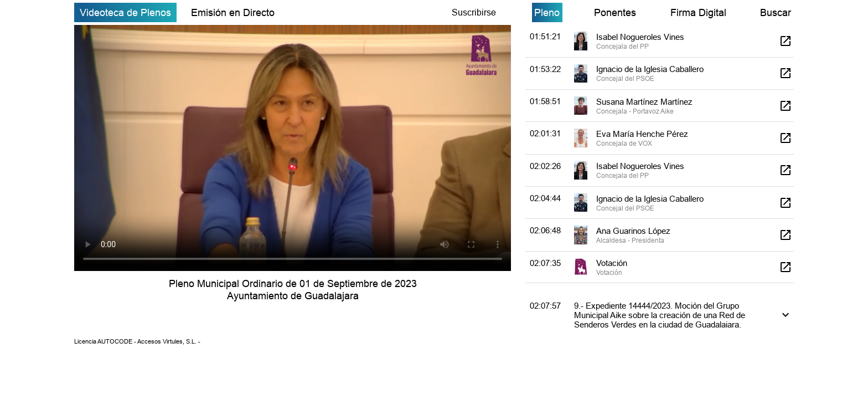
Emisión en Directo (233, 12)
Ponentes (615, 12)
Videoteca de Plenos (125, 12)
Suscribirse (474, 12)
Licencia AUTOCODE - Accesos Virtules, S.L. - (137, 341)
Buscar (776, 12)
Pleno (547, 12)
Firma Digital (698, 12)
